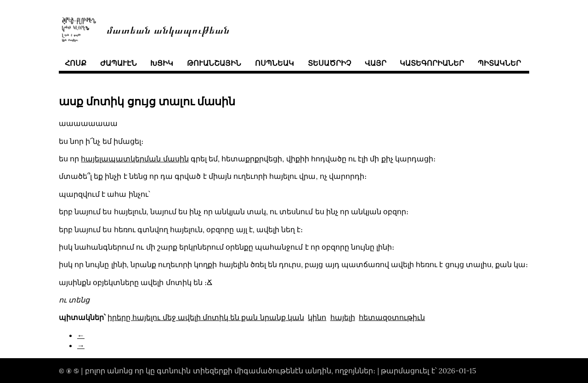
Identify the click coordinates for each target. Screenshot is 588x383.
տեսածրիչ (329, 63)
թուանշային (214, 63)
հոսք (76, 63)
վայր (376, 63)
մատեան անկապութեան (168, 29)
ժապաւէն (119, 63)
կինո (317, 317)
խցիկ (162, 63)
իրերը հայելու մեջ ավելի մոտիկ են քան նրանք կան (206, 317)
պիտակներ (499, 63)
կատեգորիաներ (432, 63)
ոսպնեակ (274, 63)
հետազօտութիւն (392, 317)
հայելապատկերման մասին (135, 159)
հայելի (343, 317)
